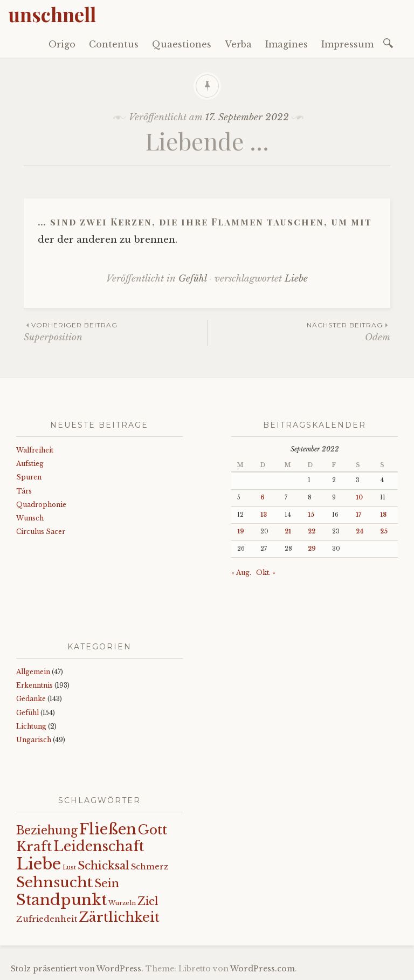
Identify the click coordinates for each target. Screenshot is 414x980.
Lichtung (31, 726)
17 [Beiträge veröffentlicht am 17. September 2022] (358, 515)
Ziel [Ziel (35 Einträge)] (148, 901)
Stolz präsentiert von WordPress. (77, 969)
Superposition (115, 331)
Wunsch (30, 518)
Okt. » (266, 573)
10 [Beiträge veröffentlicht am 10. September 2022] (359, 498)
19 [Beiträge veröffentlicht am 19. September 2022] (241, 532)
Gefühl (192, 279)
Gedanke (31, 699)
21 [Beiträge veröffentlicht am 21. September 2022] (288, 532)
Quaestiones (182, 44)
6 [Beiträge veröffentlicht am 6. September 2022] (263, 498)
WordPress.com (263, 969)
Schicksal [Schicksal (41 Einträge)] (103, 866)
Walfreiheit (35, 450)
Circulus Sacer (41, 532)
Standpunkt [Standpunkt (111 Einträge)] (61, 900)
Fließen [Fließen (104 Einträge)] (108, 829)
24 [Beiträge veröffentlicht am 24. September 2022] (360, 532)
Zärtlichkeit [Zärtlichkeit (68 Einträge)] (119, 917)
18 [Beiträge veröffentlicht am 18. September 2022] (383, 515)
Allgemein (33, 672)
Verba (238, 44)
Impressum (347, 44)
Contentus (114, 44)
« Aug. (241, 573)
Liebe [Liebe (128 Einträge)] (39, 864)
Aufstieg (30, 464)
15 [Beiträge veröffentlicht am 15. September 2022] (311, 515)
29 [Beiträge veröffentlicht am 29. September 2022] (312, 549)
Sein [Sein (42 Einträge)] (107, 883)
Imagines (287, 44)
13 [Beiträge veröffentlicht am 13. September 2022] (264, 515)
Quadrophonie (41, 505)
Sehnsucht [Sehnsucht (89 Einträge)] (54, 882)
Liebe (296, 279)
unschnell (52, 14)
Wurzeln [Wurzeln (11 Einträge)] (122, 903)
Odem (299, 331)
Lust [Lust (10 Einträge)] (69, 868)
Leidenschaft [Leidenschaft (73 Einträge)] (99, 847)
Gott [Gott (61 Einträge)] (153, 830)
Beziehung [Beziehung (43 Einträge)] (47, 831)
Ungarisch (34, 740)
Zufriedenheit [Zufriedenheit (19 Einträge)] (47, 919)
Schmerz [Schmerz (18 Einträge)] (150, 867)
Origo (62, 44)
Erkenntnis (34, 685)
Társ (24, 491)
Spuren (29, 477)
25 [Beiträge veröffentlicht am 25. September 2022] (384, 532)
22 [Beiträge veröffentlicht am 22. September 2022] (312, 532)
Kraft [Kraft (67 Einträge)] (34, 847)
